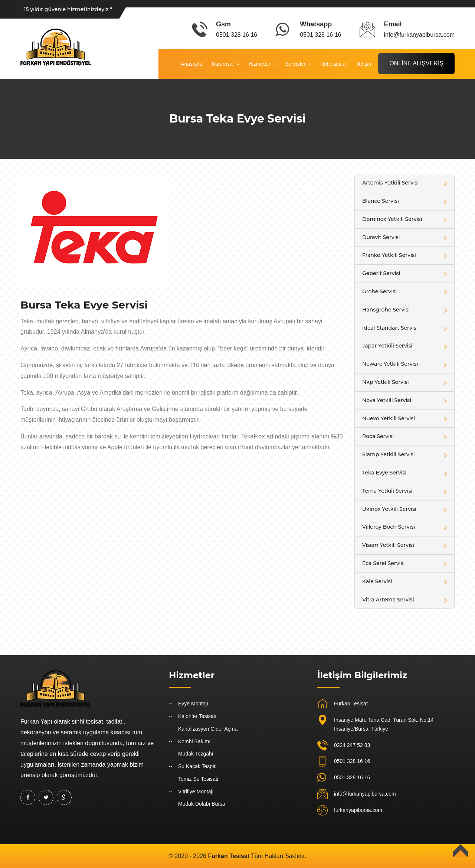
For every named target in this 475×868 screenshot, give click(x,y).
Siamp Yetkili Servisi (389, 454)
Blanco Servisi (381, 201)
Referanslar (334, 64)
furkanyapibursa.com (358, 810)
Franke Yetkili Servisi (389, 255)
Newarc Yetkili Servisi (390, 364)
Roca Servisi (378, 436)
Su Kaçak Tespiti (197, 766)
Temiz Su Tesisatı (198, 779)
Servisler (295, 64)
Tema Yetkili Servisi (387, 491)
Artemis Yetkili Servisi (390, 183)
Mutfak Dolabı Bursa (202, 804)
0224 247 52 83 (352, 745)
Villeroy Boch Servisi (389, 527)
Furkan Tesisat (351, 704)
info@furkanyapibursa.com (365, 794)
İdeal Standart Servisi (390, 328)
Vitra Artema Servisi (388, 600)
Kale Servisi (377, 581)
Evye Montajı (193, 704)
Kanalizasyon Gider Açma (208, 729)
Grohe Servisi (379, 291)
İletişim (365, 64)
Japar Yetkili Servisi (387, 346)
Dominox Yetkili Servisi (392, 219)
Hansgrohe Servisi (386, 310)
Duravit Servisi (381, 237)
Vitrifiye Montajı (196, 792)
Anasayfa (191, 64)
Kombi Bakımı (194, 741)
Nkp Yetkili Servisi (386, 382)
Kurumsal (222, 64)
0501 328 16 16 (352, 761)
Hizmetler (260, 64)
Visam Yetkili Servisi (388, 545)
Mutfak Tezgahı (196, 754)
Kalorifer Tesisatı (197, 716)
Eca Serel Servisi (383, 563)
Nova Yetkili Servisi (387, 400)
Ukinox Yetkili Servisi (389, 509)
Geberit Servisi (381, 273)
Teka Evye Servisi (384, 473)
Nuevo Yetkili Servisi (389, 418)
